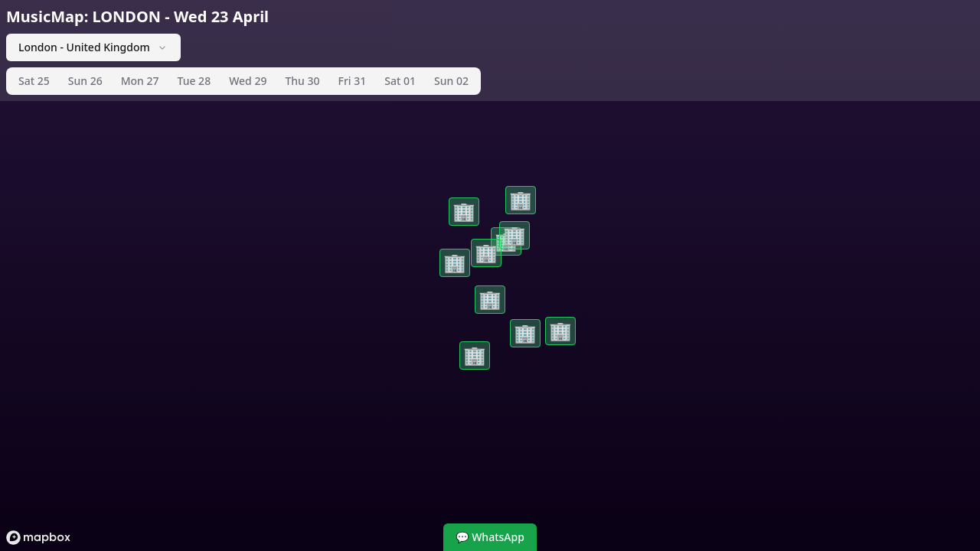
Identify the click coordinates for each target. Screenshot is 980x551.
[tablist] (243, 81)
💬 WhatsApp (490, 537)
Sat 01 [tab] (400, 81)
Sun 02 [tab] (451, 81)
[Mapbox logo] (38, 538)
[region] (490, 275)
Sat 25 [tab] (34, 81)
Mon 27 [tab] (140, 81)
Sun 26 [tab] (85, 81)
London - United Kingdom (93, 47)
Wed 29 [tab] (248, 81)
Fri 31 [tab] (353, 81)
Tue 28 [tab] (194, 81)
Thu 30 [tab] (302, 81)
